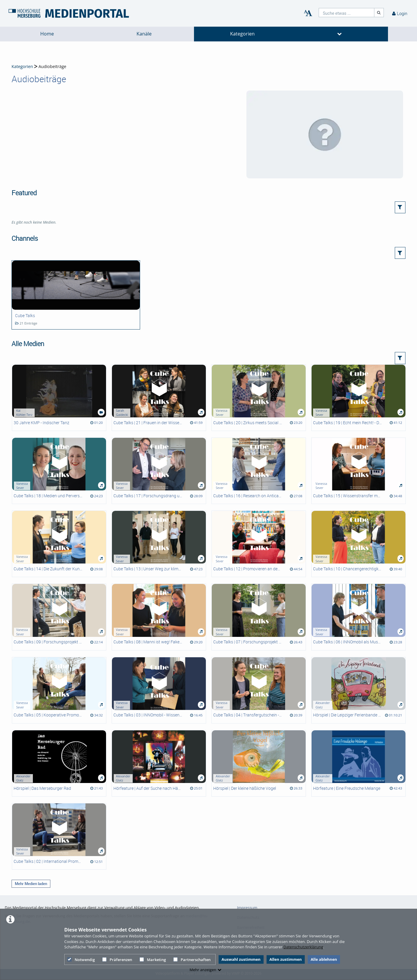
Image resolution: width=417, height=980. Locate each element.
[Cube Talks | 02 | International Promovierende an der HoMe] (59, 836)
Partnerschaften (192, 960)
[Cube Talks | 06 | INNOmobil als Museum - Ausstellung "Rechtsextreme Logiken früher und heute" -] (359, 617)
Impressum (247, 908)
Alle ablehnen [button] (324, 959)
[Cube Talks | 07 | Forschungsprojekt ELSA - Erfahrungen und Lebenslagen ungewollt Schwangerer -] (259, 617)
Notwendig (81, 960)
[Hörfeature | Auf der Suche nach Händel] (159, 763)
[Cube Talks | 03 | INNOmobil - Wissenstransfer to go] (159, 690)
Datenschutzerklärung (303, 947)
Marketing (153, 960)
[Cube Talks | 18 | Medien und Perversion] (59, 471)
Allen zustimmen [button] (286, 959)
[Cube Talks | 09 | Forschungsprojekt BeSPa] (59, 617)
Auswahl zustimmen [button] (241, 959)
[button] (400, 207)
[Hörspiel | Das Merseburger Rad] (59, 763)
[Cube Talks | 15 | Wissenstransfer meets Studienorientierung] (359, 471)
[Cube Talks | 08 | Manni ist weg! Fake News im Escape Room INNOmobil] (159, 617)
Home (47, 34)
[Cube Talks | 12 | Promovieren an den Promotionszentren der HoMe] (259, 544)
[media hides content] (340, 34)
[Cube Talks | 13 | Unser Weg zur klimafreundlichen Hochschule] (159, 544)
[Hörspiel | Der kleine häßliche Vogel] (259, 763)
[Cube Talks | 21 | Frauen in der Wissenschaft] (159, 398)
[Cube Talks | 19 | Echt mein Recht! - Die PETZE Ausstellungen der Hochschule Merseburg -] (359, 398)
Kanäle (144, 34)
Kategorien (242, 34)
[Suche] (379, 13)
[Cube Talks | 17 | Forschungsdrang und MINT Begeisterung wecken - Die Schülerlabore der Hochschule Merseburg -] (159, 471)
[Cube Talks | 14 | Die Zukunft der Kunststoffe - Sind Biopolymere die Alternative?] (59, 544)
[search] (347, 13)
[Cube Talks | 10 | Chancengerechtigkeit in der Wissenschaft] (359, 544)
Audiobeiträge (52, 66)
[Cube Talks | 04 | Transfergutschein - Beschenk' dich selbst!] (259, 690)
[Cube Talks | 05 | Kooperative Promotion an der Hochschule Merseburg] (59, 690)
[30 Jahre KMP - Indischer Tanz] (59, 398)
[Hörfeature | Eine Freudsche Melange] (359, 763)
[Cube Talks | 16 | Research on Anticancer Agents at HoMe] (259, 471)
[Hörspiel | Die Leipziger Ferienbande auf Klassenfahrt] (359, 690)
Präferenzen (117, 960)
